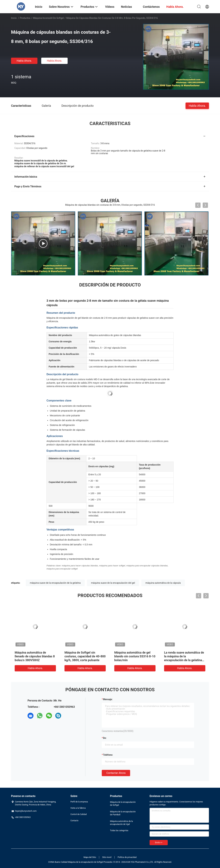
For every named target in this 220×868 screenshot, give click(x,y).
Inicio (14, 18)
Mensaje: (108, 699)
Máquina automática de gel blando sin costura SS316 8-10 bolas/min (135, 656)
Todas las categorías (119, 830)
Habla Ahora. (24, 61)
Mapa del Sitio (90, 857)
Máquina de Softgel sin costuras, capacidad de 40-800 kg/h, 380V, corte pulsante (85, 656)
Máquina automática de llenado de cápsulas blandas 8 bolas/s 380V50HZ (35, 656)
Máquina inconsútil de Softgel (48, 18)
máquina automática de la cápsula (163, 583)
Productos (25, 18)
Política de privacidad (127, 857)
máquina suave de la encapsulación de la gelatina (55, 583)
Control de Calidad (79, 814)
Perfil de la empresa (79, 802)
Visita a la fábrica (78, 808)
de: (105, 738)
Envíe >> (159, 843)
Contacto (74, 821)
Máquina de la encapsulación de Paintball (123, 813)
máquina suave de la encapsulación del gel (113, 583)
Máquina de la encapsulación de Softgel (123, 804)
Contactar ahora (116, 773)
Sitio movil (107, 857)
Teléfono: (108, 755)
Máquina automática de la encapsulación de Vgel (121, 823)
